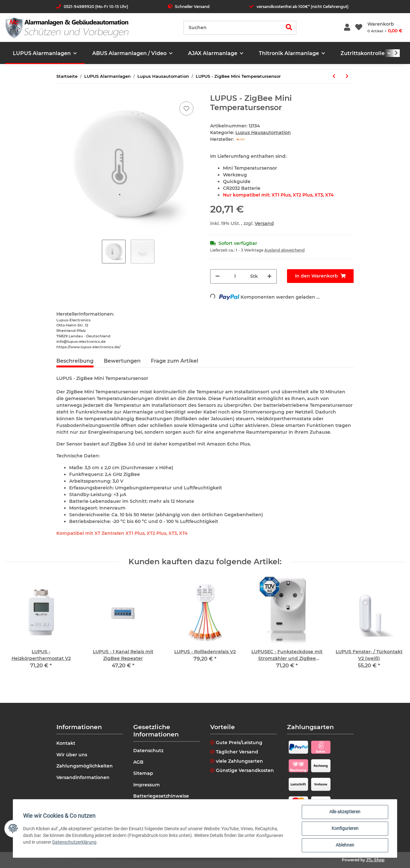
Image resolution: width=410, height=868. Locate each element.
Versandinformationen (83, 777)
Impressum (147, 785)
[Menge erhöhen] (269, 276)
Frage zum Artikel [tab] (175, 361)
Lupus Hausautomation (263, 133)
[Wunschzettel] (359, 28)
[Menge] (235, 276)
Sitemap (143, 773)
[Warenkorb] (385, 28)
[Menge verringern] (217, 276)
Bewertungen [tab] (122, 361)
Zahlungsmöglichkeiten (85, 766)
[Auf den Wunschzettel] (186, 108)
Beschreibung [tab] (75, 361)
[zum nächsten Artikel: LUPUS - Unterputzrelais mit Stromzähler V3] (347, 76)
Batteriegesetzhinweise (161, 796)
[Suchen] (233, 28)
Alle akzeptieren (345, 812)
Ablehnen (345, 845)
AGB (138, 762)
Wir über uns (72, 755)
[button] (347, 28)
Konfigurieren (345, 829)
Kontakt (66, 743)
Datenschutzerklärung (75, 842)
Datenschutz (148, 751)
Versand (264, 223)
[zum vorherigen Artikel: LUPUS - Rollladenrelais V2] (334, 76)
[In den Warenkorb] (320, 276)
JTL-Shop (375, 860)
